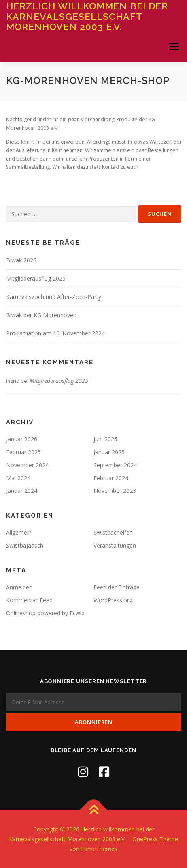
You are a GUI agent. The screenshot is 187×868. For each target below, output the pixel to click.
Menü (173, 46)
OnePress (145, 839)
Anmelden (19, 587)
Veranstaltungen (115, 545)
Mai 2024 (18, 478)
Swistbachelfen (113, 532)
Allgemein (19, 532)
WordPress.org (113, 600)
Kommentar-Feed (29, 600)
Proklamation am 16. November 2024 (55, 333)
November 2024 (27, 465)
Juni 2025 (105, 439)
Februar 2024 (111, 478)
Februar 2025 (23, 452)
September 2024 (115, 465)
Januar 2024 (22, 491)
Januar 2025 (109, 452)
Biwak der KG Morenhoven (41, 315)
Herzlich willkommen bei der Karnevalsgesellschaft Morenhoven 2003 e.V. (87, 16)
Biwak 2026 (21, 260)
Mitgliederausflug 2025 (36, 278)
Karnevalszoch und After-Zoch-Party (54, 297)
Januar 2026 (22, 439)
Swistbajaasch (25, 545)
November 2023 (115, 491)
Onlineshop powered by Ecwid (45, 613)
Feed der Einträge (117, 587)
